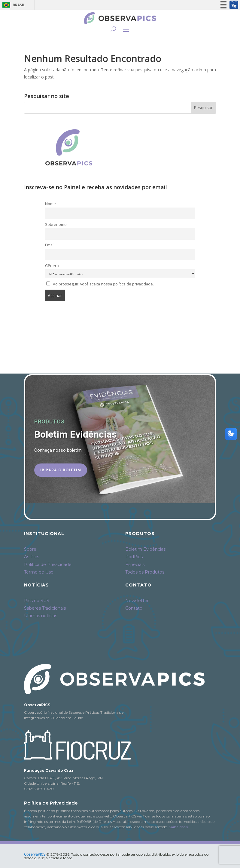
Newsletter (137, 601)
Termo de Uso (39, 572)
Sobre (30, 549)
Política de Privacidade (48, 565)
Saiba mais (178, 827)
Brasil (13, 5)
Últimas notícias (41, 616)
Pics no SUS (37, 601)
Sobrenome (56, 225)
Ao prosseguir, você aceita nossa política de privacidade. (103, 284)
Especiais (135, 565)
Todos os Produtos (145, 572)
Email (50, 245)
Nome (50, 204)
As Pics (32, 557)
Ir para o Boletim (61, 470)
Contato (134, 608)
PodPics (134, 557)
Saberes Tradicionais (45, 608)
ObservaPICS (35, 854)
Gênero (52, 266)
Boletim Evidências (145, 549)
